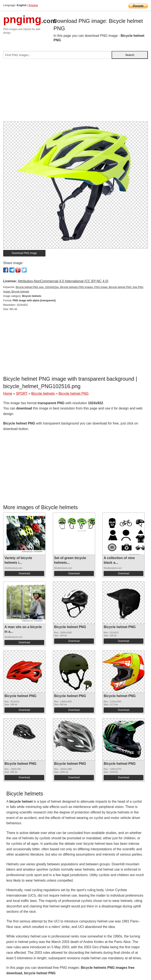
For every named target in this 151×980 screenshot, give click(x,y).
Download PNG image (24, 253)
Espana (33, 5)
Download (24, 573)
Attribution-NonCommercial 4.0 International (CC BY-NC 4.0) (63, 281)
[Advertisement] (75, 92)
